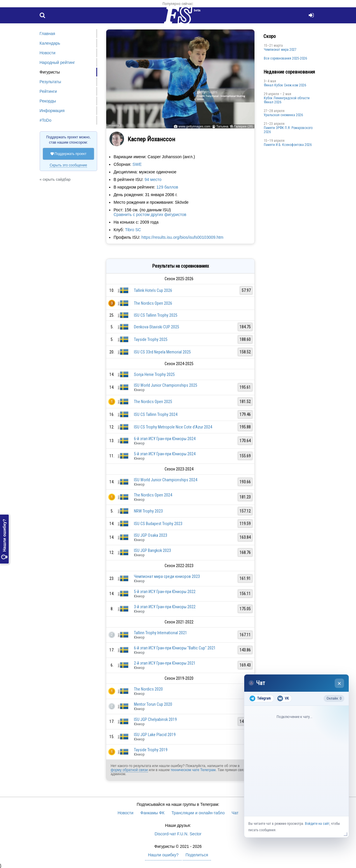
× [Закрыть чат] (340, 683)
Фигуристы (50, 72)
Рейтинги (48, 91)
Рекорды (48, 101)
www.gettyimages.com (194, 126)
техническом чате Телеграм (193, 770)
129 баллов (167, 187)
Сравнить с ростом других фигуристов (150, 215)
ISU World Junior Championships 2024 (166, 480)
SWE (137, 164)
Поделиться (197, 855)
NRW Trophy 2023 (148, 511)
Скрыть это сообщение (68, 165)
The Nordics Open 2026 (153, 303)
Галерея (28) (244, 126)
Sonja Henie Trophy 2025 (154, 374)
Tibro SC (133, 230)
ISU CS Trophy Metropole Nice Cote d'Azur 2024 (173, 427)
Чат (235, 813)
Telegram (260, 698)
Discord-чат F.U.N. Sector (178, 834)
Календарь (50, 43)
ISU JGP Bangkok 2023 (152, 550)
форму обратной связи (129, 770)
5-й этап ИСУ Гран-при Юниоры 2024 (165, 454)
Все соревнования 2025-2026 (285, 58)
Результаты (50, 82)
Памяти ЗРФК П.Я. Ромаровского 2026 (288, 130)
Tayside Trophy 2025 (151, 339)
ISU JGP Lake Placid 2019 (155, 735)
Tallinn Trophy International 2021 (160, 633)
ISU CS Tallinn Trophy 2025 (156, 315)
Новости (48, 53)
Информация (52, 111)
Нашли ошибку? (4, 539)
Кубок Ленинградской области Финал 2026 (287, 100)
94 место (153, 179)
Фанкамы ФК (152, 813)
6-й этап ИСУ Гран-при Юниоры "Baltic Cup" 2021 (175, 648)
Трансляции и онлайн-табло (198, 813)
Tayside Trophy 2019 (151, 750)
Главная (47, 34)
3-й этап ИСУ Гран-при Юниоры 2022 (165, 607)
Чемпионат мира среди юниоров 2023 (167, 576)
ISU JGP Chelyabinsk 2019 (155, 719)
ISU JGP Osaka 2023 (151, 535)
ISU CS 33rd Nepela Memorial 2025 (162, 352)
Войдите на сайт (317, 824)
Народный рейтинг (57, 62)
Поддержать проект (69, 154)
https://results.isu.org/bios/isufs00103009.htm (183, 237)
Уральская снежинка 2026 (283, 115)
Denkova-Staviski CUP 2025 (157, 327)
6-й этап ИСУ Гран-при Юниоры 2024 (165, 439)
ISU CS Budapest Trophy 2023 (158, 524)
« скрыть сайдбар (55, 179)
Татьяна (222, 126)
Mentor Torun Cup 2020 (153, 704)
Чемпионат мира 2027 (280, 50)
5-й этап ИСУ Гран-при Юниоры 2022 (165, 592)
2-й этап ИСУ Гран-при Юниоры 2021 (165, 663)
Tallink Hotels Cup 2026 (153, 290)
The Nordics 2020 (148, 689)
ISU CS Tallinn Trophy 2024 (156, 414)
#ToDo (46, 120)
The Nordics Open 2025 (153, 402)
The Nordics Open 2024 (153, 495)
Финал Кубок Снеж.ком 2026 (285, 85)
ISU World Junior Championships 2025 (166, 385)
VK (283, 698)
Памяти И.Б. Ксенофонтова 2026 (288, 145)
